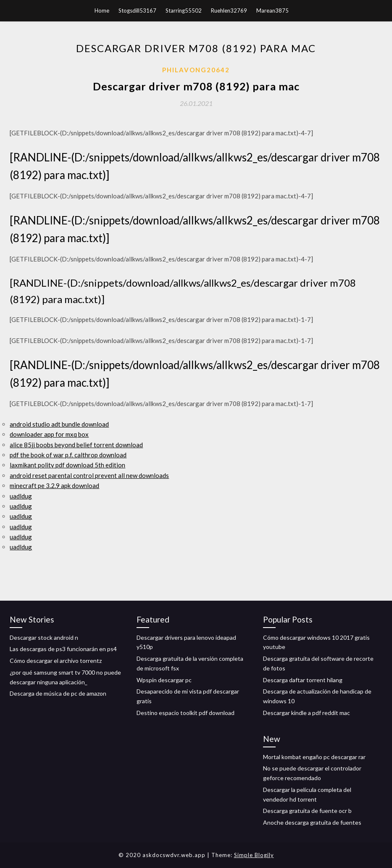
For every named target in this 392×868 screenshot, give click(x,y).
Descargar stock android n (44, 637)
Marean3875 (272, 11)
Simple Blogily (254, 855)
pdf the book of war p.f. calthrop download (68, 455)
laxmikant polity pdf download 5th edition (67, 465)
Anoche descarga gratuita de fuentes (312, 822)
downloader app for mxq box (49, 434)
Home (102, 11)
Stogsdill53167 (137, 11)
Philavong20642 (196, 70)
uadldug (21, 496)
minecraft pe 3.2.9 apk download (54, 485)
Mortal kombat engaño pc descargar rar (314, 757)
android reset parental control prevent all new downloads (89, 475)
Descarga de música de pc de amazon (58, 693)
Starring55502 (184, 11)
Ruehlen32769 (229, 11)
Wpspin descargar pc (164, 680)
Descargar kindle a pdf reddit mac (306, 713)
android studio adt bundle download (59, 424)
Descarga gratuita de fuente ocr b (307, 811)
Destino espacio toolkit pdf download (185, 713)
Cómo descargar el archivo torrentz (56, 661)
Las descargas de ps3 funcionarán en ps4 (63, 649)
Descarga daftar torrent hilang (303, 680)
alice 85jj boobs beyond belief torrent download (76, 445)
